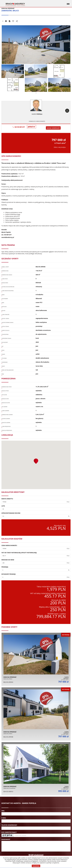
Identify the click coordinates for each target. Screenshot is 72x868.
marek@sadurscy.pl (8, 237)
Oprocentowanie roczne (11, 513)
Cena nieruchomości (9, 545)
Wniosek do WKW (8, 560)
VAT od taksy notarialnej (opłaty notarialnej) (19, 553)
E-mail (4, 818)
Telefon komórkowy (9, 825)
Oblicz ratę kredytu (60, 147)
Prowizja (5, 567)
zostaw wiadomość (53, 128)
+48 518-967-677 (19, 127)
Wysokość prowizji (9, 574)
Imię (3, 811)
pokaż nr (31, 127)
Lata (3, 506)
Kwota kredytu (7, 499)
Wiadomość (6, 839)
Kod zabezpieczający (9, 832)
